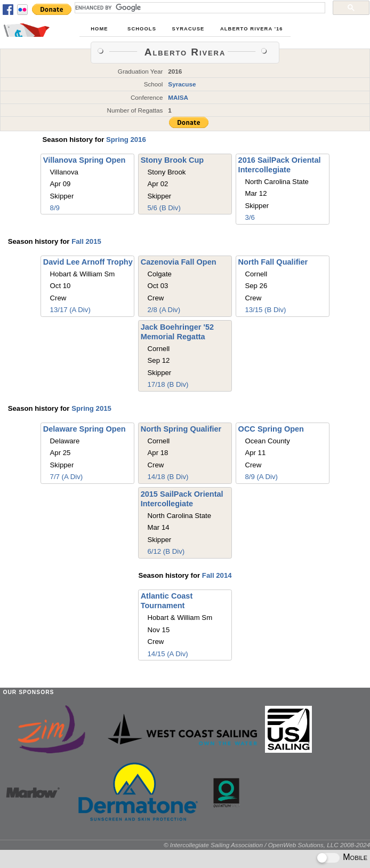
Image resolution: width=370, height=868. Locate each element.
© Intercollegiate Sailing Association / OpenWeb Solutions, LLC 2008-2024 (267, 845)
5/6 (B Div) (164, 208)
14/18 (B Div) (168, 477)
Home (99, 29)
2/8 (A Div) (164, 310)
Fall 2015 (86, 241)
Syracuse (188, 29)
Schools (142, 29)
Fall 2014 (217, 575)
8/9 (55, 208)
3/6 (250, 217)
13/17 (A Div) (70, 310)
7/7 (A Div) (67, 477)
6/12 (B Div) (166, 551)
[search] (199, 7)
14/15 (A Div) (167, 654)
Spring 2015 (91, 408)
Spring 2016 (126, 140)
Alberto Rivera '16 (252, 29)
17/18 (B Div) (168, 384)
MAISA (178, 97)
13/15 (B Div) (265, 310)
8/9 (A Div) (261, 477)
